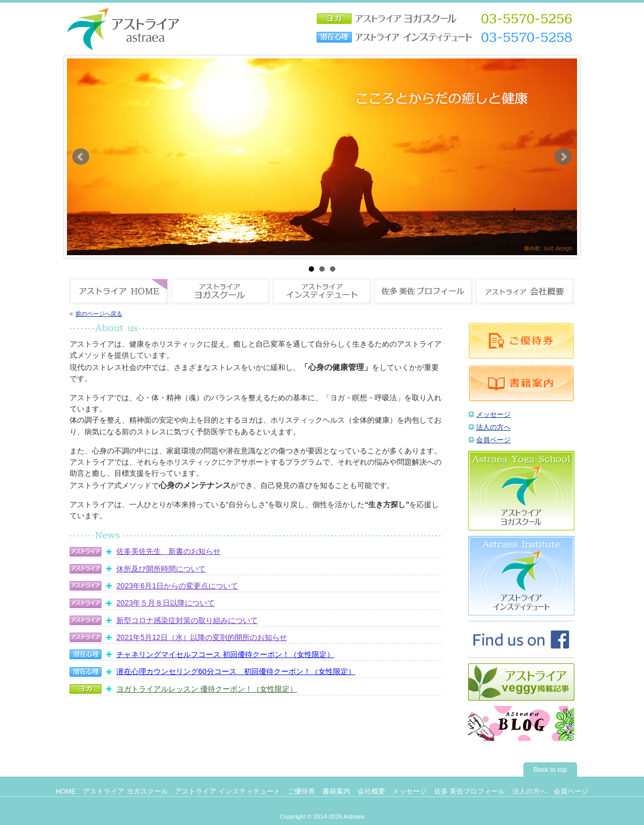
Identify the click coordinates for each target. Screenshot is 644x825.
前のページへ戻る (99, 314)
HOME (66, 792)
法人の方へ (493, 427)
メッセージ (493, 415)
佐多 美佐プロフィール (470, 792)
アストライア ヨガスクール (125, 792)
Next (563, 157)
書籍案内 (336, 792)
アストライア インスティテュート (228, 792)
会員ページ (493, 440)
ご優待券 (301, 792)
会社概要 (371, 792)
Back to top (550, 770)
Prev (81, 157)
